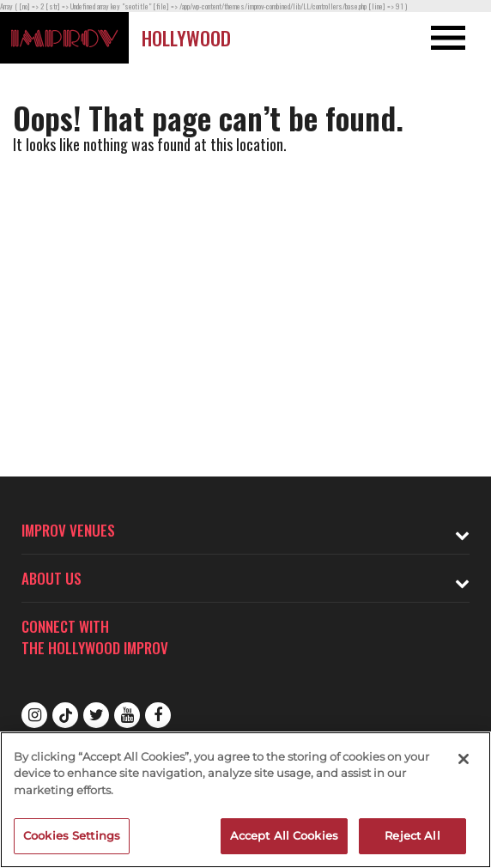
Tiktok (65, 715)
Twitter (96, 715)
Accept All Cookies (284, 835)
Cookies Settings (72, 835)
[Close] (464, 759)
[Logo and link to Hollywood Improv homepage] (64, 38)
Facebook (158, 715)
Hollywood (186, 38)
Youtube (127, 715)
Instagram (34, 715)
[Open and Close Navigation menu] (442, 38)
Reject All (412, 835)
